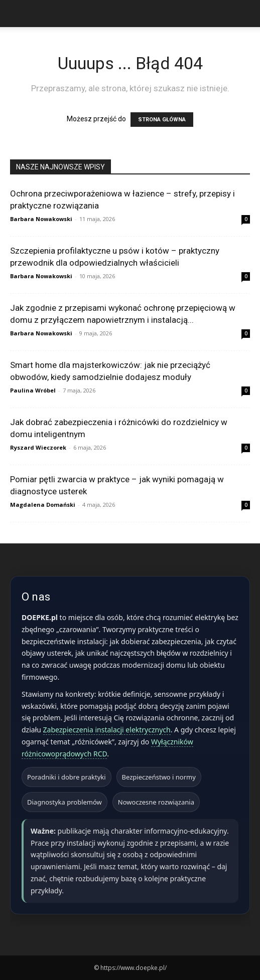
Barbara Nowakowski (41, 219)
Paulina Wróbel (33, 390)
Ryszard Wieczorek (38, 447)
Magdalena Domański (43, 505)
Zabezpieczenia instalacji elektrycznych (107, 730)
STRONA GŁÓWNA (162, 120)
